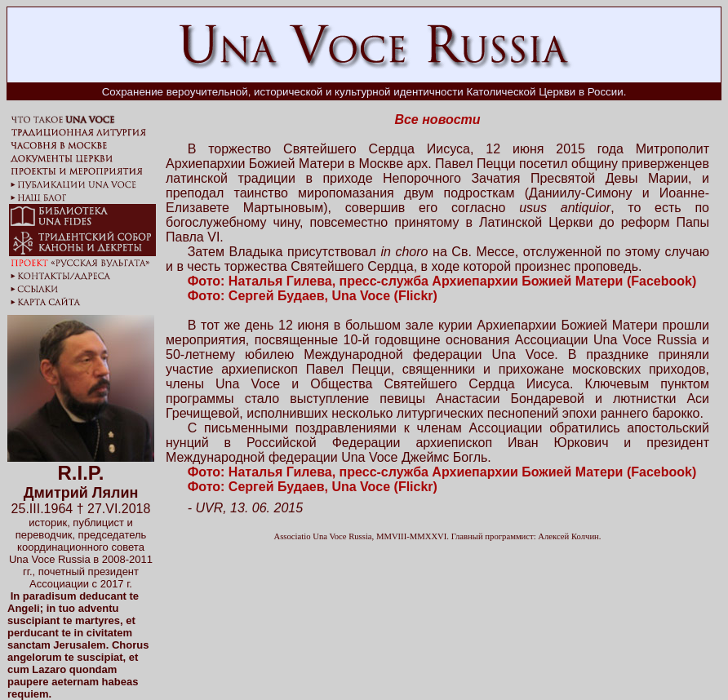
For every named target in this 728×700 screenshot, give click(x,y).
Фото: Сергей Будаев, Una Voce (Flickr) (313, 296)
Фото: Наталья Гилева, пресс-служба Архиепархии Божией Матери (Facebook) (442, 281)
